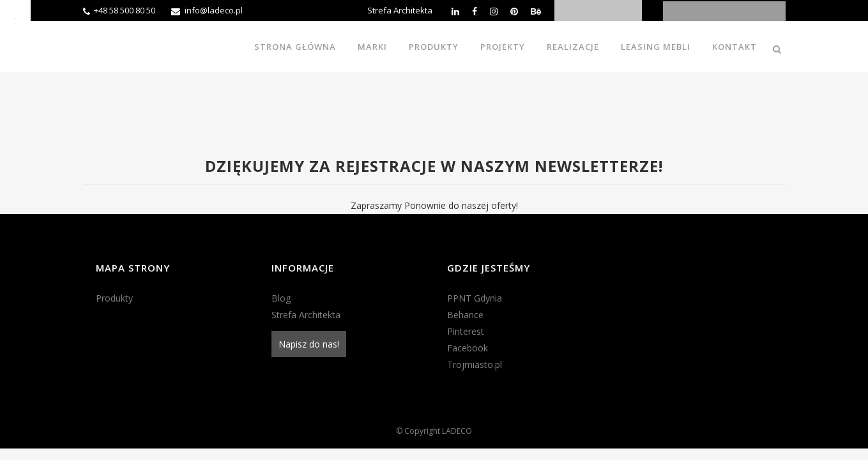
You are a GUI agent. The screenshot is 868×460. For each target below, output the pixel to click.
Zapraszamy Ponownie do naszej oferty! (434, 205)
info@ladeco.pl (214, 10)
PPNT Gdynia (475, 298)
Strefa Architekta (400, 10)
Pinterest (466, 331)
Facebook (468, 348)
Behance (465, 315)
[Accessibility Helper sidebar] (15, 15)
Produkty (114, 298)
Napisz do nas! (309, 344)
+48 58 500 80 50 (125, 10)
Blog (281, 298)
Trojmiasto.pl (475, 364)
